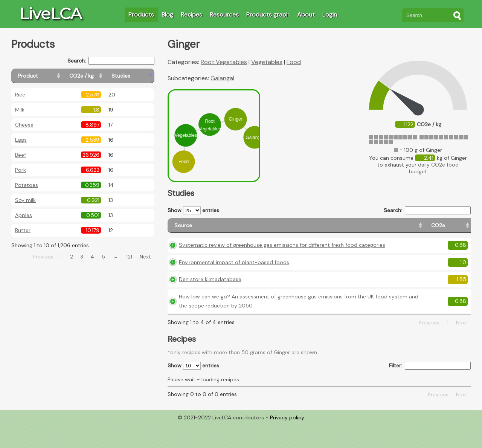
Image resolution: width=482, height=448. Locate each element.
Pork (21, 170)
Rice (20, 95)
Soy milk (25, 200)
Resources (224, 15)
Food (294, 62)
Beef (21, 155)
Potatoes (27, 185)
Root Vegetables (224, 62)
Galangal (222, 78)
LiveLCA (50, 14)
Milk (20, 110)
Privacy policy (287, 442)
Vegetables (267, 62)
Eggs (21, 140)
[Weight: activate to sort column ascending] (456, 229)
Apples (24, 215)
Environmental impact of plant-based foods (234, 278)
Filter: (430, 391)
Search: (111, 61)
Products (141, 15)
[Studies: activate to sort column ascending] (138, 76)
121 (129, 257)
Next (145, 257)
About (306, 15)
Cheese (24, 125)
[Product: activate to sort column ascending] (45, 76)
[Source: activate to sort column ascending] (243, 229)
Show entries (193, 210)
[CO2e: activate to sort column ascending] (332, 229)
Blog (167, 15)
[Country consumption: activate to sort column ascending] (413, 229)
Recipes (191, 15)
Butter (23, 230)
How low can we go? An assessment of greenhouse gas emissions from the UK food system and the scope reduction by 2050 (243, 321)
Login (330, 15)
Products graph (268, 15)
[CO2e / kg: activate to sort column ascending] (101, 76)
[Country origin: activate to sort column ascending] (365, 229)
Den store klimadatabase (210, 295)
